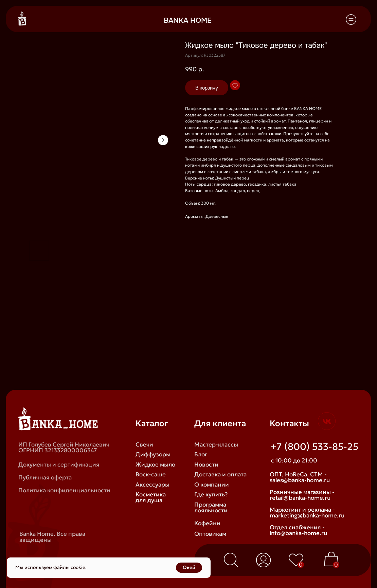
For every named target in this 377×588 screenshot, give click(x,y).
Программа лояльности (211, 507)
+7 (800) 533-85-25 (314, 447)
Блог (201, 454)
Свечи (144, 444)
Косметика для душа (151, 497)
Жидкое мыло (155, 464)
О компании (212, 485)
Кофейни (207, 523)
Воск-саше (151, 474)
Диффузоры (153, 454)
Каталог (152, 423)
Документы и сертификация (59, 464)
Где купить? (211, 494)
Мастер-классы (216, 444)
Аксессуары (152, 485)
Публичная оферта (45, 477)
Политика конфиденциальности (64, 490)
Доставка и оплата (220, 474)
